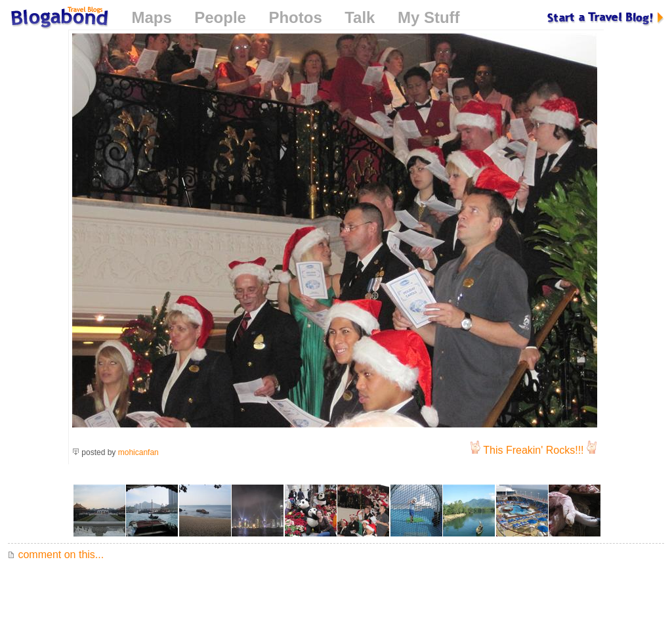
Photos (295, 17)
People (220, 17)
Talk (360, 17)
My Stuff (429, 17)
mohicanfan (138, 452)
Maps (151, 17)
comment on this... (56, 555)
